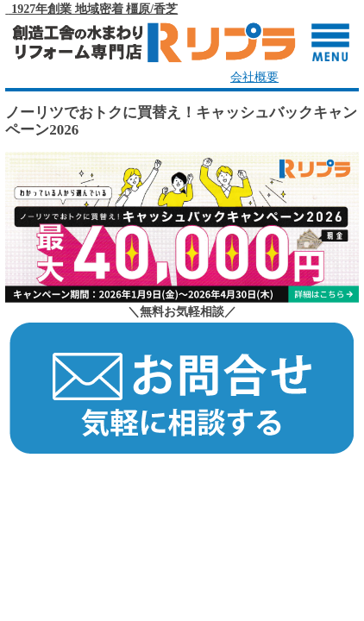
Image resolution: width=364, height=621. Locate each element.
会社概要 (254, 77)
